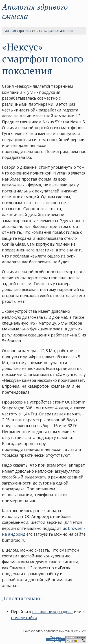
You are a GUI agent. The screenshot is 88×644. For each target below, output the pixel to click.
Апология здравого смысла (35, 11)
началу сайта (24, 618)
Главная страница (17, 31)
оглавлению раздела (53, 611)
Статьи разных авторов (55, 31)
